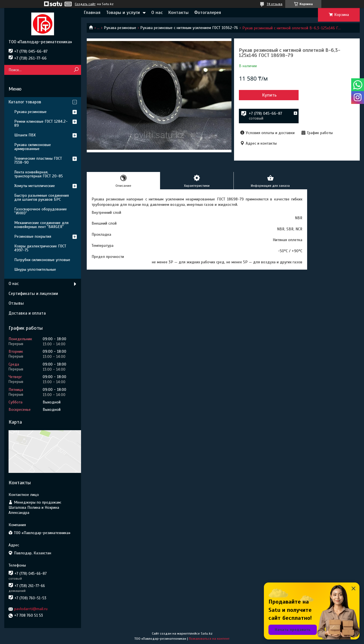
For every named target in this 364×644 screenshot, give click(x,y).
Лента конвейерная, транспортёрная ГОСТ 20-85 (39, 174)
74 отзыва (275, 4)
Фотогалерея (208, 13)
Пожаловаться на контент (209, 639)
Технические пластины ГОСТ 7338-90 (38, 160)
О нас (157, 13)
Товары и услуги (123, 13)
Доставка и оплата (27, 313)
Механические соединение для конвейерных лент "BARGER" (41, 225)
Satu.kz (207, 633)
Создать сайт (85, 4)
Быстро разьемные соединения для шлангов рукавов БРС (42, 197)
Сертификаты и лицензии (33, 294)
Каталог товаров (25, 102)
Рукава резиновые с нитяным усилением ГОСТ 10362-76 (189, 28)
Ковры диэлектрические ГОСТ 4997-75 (40, 248)
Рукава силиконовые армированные (33, 147)
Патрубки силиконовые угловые (42, 260)
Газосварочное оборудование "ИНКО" (41, 211)
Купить (269, 95)
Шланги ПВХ (25, 135)
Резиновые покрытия (33, 236)
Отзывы (16, 303)
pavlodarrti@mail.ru (31, 609)
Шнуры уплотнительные (35, 269)
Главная (92, 13)
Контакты (178, 13)
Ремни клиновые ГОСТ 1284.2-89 (41, 123)
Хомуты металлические (35, 186)
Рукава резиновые (120, 28)
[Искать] (76, 70)
